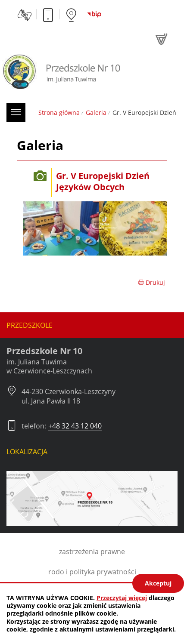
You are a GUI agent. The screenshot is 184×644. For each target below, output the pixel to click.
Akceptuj (158, 583)
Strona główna (59, 112)
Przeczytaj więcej (122, 598)
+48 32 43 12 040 (75, 426)
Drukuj (151, 282)
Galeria (96, 112)
